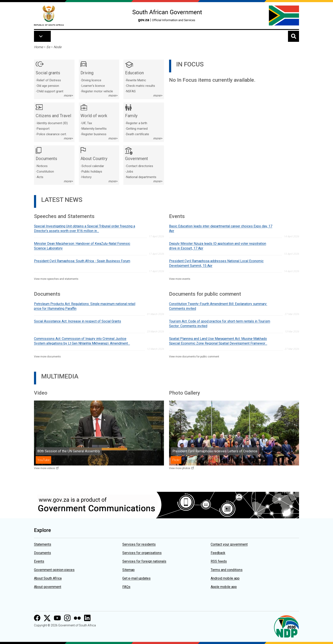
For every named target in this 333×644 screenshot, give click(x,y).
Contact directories (140, 166)
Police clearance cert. (52, 134)
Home (38, 47)
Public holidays (92, 172)
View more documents (47, 357)
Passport (43, 129)
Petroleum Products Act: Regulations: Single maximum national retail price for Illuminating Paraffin (85, 306)
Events (39, 561)
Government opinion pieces (54, 570)
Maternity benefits (94, 129)
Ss (48, 47)
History (87, 177)
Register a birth (137, 123)
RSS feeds (219, 561)
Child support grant (50, 91)
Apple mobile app (224, 587)
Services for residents (139, 544)
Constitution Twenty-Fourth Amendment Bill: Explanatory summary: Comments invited (218, 306)
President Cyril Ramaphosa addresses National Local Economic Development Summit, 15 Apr (216, 263)
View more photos (180, 468)
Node (57, 47)
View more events (180, 279)
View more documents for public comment (194, 357)
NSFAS (131, 91)
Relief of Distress (49, 80)
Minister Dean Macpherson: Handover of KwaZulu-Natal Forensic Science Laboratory (82, 246)
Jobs (130, 172)
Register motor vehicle (97, 91)
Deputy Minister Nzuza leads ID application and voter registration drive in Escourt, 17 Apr (218, 246)
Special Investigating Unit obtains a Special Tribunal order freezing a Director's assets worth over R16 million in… (85, 228)
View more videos (44, 468)
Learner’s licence (93, 86)
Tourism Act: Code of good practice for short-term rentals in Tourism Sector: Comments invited (220, 324)
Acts (40, 177)
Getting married (137, 129)
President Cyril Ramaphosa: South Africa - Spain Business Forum (82, 261)
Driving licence (91, 80)
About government (48, 587)
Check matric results (141, 86)
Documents (42, 553)
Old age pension (48, 86)
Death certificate (138, 134)
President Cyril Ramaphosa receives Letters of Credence (215, 451)
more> (68, 96)
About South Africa (48, 578)
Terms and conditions (227, 570)
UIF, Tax (87, 123)
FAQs (126, 587)
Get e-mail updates (136, 578)
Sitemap (128, 570)
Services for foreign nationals (144, 561)
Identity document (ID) (52, 123)
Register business (94, 134)
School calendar (93, 166)
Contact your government (229, 544)
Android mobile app (225, 578)
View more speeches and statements (56, 279)
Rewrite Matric (136, 80)
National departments (141, 177)
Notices (42, 166)
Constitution (45, 172)
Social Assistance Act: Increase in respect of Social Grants (78, 321)
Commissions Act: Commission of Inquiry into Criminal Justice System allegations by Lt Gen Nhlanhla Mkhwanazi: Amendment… (82, 341)
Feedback (218, 553)
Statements (43, 544)
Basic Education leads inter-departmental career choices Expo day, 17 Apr (221, 228)
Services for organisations (142, 553)
